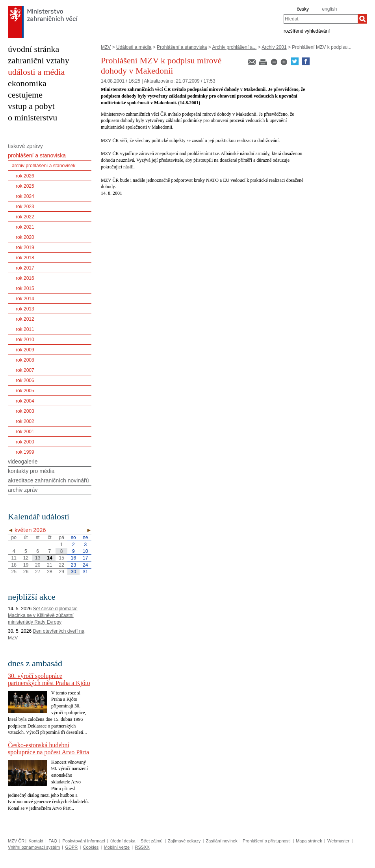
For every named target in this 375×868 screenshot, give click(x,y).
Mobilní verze (117, 847)
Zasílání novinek (222, 841)
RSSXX (142, 847)
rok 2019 (25, 247)
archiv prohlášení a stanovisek (44, 166)
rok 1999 (25, 452)
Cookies (91, 847)
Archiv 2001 (274, 47)
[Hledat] (362, 19)
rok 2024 (25, 196)
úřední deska (123, 841)
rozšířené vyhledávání (307, 31)
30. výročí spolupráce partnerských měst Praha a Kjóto (49, 679)
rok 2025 (25, 186)
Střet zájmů (152, 841)
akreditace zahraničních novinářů (48, 480)
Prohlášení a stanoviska (182, 47)
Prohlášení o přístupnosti (267, 841)
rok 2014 (25, 299)
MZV (106, 47)
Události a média (134, 47)
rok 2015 (25, 288)
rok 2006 (25, 380)
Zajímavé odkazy (184, 841)
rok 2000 (25, 442)
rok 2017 (25, 268)
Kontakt (36, 841)
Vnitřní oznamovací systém (34, 847)
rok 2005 (25, 391)
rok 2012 (25, 319)
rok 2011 (25, 329)
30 (73, 572)
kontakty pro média (31, 471)
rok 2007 (25, 370)
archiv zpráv (23, 490)
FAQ (53, 841)
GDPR (71, 847)
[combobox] (321, 19)
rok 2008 (25, 360)
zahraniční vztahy (39, 60)
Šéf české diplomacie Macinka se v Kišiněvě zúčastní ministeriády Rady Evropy (43, 615)
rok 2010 (25, 340)
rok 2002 (25, 421)
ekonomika (27, 83)
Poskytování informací (84, 841)
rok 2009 (25, 350)
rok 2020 (25, 237)
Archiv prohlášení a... (235, 47)
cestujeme (25, 95)
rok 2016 (25, 278)
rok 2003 (25, 411)
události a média (36, 72)
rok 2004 (25, 401)
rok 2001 (25, 432)
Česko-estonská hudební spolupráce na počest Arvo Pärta (48, 749)
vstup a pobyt (31, 106)
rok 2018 (25, 258)
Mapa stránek (309, 841)
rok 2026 (25, 176)
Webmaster (338, 841)
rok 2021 (25, 227)
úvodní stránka (33, 49)
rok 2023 (25, 207)
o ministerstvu (32, 117)
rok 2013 (25, 309)
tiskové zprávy (25, 146)
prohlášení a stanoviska (37, 155)
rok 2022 (25, 217)
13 (38, 558)
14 (49, 558)
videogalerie (23, 462)
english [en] (329, 9)
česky (303, 9)
